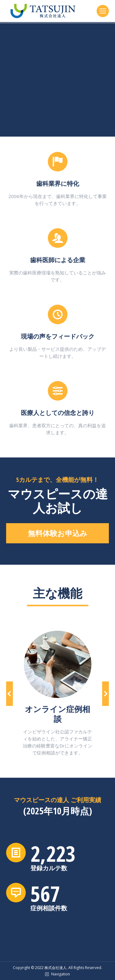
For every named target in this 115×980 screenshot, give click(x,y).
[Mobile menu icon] (103, 11)
